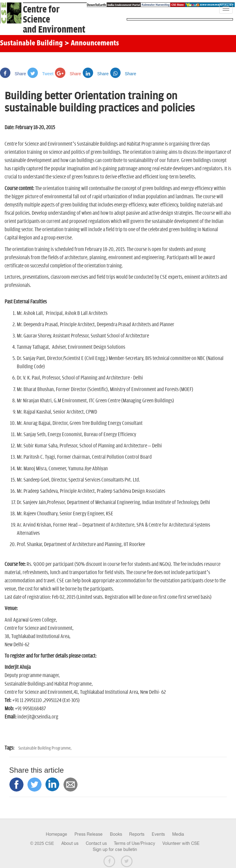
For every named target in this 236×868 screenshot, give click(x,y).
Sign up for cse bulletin (115, 849)
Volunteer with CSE (181, 843)
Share (13, 74)
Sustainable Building (31, 44)
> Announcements (92, 44)
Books (116, 834)
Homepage (56, 834)
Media (178, 834)
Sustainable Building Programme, (45, 748)
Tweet (40, 74)
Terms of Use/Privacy (134, 843)
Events (158, 834)
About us (70, 843)
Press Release (89, 834)
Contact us (96, 843)
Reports (137, 834)
